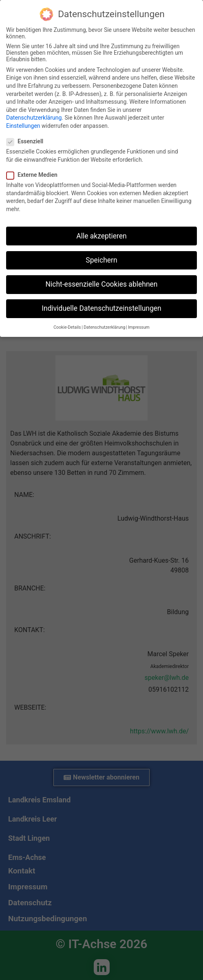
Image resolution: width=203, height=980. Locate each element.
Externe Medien (34, 175)
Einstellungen (23, 126)
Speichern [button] (101, 260)
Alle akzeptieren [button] (101, 236)
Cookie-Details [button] (67, 327)
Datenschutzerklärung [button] (104, 327)
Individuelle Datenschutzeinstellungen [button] (101, 308)
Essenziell (27, 141)
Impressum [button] (139, 327)
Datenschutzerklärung (34, 118)
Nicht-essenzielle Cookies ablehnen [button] (102, 284)
